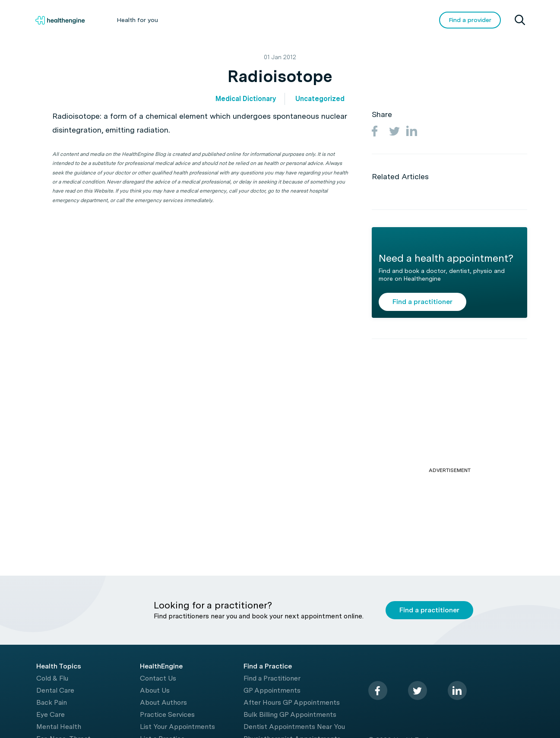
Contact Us (158, 678)
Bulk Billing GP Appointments (290, 714)
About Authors (163, 702)
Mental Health (59, 727)
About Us (155, 690)
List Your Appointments (177, 727)
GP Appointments (272, 690)
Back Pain (52, 702)
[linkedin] (457, 690)
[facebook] (378, 690)
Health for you (137, 20)
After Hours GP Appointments (292, 702)
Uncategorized (320, 99)
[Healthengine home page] (60, 20)
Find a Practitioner (272, 678)
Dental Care (55, 690)
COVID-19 (388, 20)
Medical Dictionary (246, 99)
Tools (303, 20)
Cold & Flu (52, 678)
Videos (342, 20)
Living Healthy (253, 20)
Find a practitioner (422, 302)
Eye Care (51, 714)
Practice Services (167, 714)
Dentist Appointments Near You (294, 727)
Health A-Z (196, 20)
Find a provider (470, 20)
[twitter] (418, 690)
